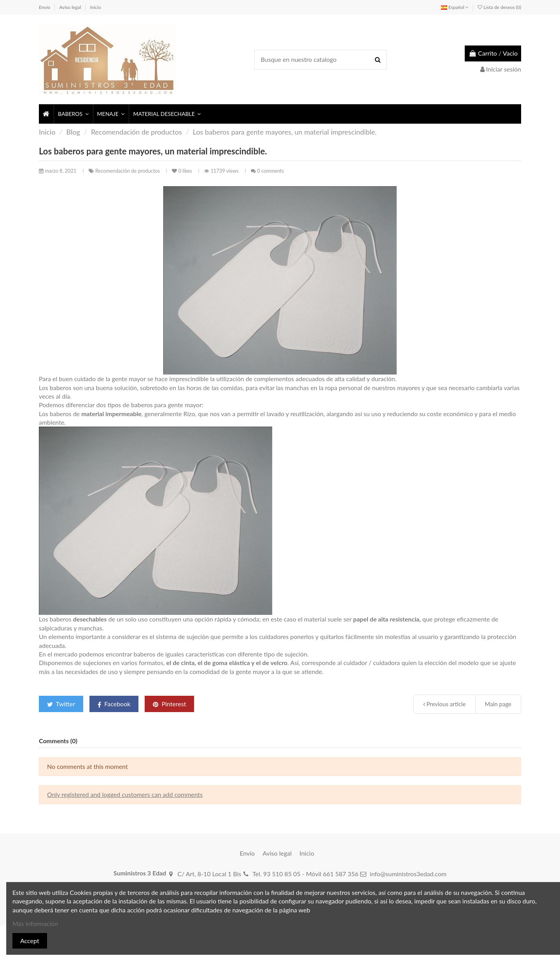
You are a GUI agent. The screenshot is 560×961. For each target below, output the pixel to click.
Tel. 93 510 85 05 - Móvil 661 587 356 (305, 874)
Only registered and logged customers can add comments (125, 794)
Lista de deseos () (499, 7)
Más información (35, 923)
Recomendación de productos (128, 171)
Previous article (444, 704)
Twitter (61, 704)
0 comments (270, 171)
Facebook (114, 704)
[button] (73, 114)
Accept (30, 941)
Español (455, 7)
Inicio (96, 7)
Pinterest (169, 704)
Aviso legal (71, 7)
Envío (45, 7)
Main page (498, 704)
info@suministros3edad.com (408, 874)
